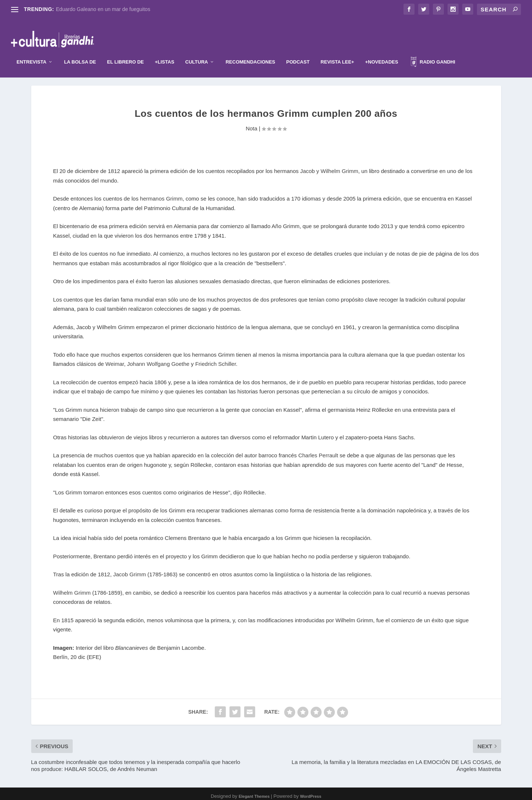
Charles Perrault (318, 451)
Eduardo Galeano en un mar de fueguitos (103, 9)
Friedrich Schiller (216, 359)
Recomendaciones (250, 51)
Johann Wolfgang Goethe (158, 359)
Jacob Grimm (129, 570)
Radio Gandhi (433, 52)
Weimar (115, 359)
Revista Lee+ (337, 51)
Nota (251, 124)
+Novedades (381, 51)
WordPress (311, 792)
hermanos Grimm (161, 194)
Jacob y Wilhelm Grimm (329, 167)
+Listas (165, 51)
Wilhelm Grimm (72, 588)
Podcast (298, 51)
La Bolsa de (80, 51)
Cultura (197, 51)
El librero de (126, 51)
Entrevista (31, 51)
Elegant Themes (254, 792)
